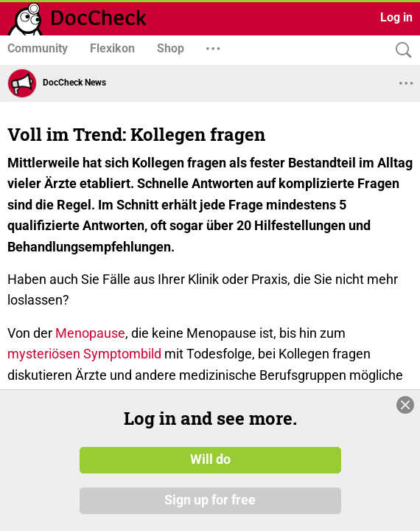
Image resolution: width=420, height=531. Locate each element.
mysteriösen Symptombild (84, 354)
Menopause (90, 333)
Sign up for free (210, 501)
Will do (210, 459)
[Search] (400, 51)
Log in (396, 17)
